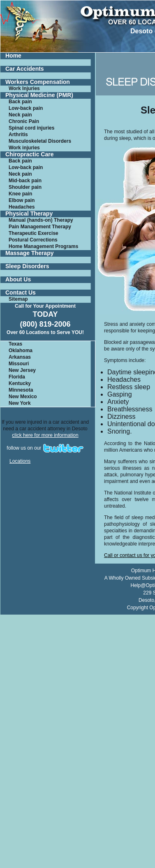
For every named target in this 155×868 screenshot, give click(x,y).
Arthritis (18, 135)
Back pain (20, 102)
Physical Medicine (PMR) (39, 95)
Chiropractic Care (29, 154)
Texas (15, 344)
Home (13, 56)
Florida (17, 377)
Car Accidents (25, 69)
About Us (18, 280)
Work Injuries (24, 88)
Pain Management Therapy (40, 227)
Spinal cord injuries (31, 128)
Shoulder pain (25, 187)
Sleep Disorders (27, 266)
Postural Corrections (33, 240)
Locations (20, 461)
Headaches (22, 207)
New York (20, 403)
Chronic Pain (24, 121)
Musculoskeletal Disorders (40, 141)
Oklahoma (21, 350)
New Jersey (22, 370)
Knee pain (20, 194)
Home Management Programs (43, 246)
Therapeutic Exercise (34, 233)
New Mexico (23, 397)
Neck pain (20, 115)
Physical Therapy (29, 214)
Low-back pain (26, 108)
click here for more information (45, 435)
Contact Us (21, 293)
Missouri (19, 364)
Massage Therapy (30, 253)
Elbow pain (22, 200)
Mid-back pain (25, 181)
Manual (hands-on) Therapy (41, 220)
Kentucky (20, 383)
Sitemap (18, 299)
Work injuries (24, 148)
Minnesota (21, 390)
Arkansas (20, 357)
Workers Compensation (38, 82)
